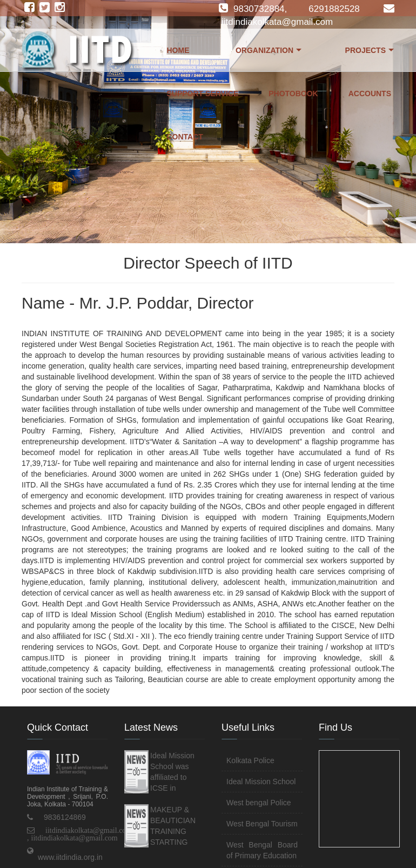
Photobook (293, 94)
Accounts (370, 94)
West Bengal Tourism (262, 824)
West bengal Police (259, 803)
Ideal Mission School (261, 782)
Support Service (203, 94)
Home (178, 50)
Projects (370, 53)
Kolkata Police (250, 760)
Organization (269, 53)
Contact (185, 137)
